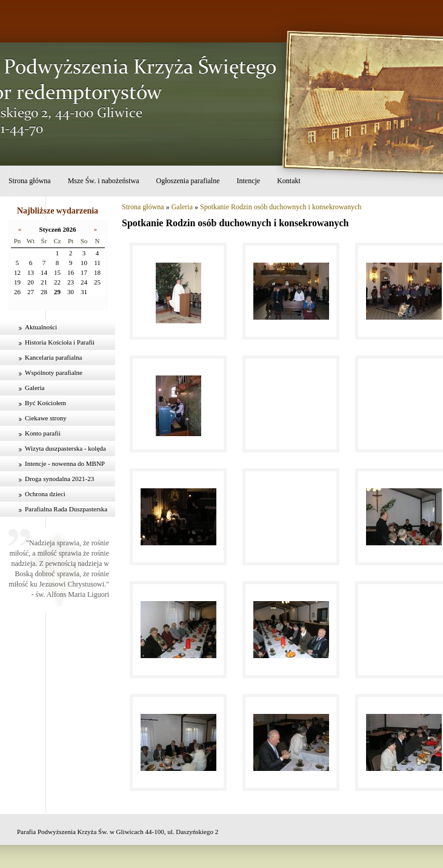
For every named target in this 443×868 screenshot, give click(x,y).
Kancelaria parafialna (53, 357)
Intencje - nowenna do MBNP (65, 463)
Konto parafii (43, 433)
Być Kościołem (45, 403)
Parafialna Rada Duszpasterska (66, 509)
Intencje (248, 181)
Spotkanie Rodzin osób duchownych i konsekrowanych (281, 207)
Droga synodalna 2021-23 (59, 479)
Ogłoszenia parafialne (188, 181)
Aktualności (41, 327)
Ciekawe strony (46, 418)
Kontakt (289, 181)
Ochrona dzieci (45, 494)
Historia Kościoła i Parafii (60, 342)
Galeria (35, 388)
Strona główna (30, 181)
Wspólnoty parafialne (54, 372)
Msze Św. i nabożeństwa (104, 181)
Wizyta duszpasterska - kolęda (65, 448)
